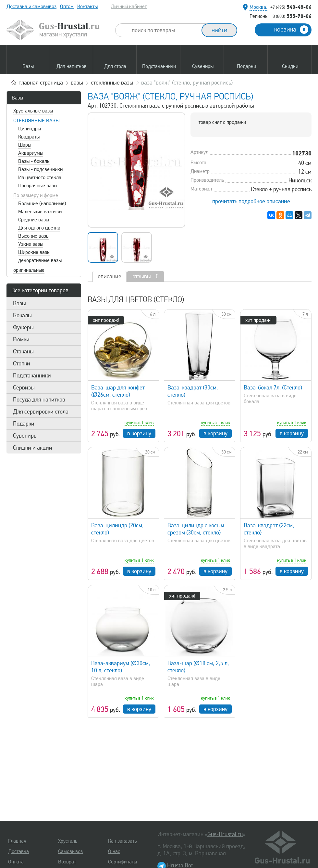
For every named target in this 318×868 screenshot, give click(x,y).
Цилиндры (30, 129)
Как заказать (122, 841)
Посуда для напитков (39, 400)
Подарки (24, 424)
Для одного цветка (39, 228)
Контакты (87, 7)
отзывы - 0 (146, 276)
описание (110, 276)
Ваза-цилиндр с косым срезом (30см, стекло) (196, 529)
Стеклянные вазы (37, 121)
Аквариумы (31, 153)
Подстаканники (32, 375)
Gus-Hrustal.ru (225, 834)
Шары (25, 145)
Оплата (16, 862)
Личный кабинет (129, 7)
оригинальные (29, 270)
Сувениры (25, 436)
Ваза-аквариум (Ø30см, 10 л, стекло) (121, 667)
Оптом (67, 7)
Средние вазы (34, 220)
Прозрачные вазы (38, 186)
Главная (17, 841)
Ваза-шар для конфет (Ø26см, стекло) (118, 391)
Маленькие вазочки (40, 212)
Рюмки (21, 339)
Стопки (22, 363)
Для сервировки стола (41, 412)
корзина (291, 30)
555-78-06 (292, 16)
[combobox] (164, 30)
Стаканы (23, 351)
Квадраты (29, 137)
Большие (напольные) (42, 204)
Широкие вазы (34, 252)
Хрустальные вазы (33, 111)
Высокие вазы (34, 236)
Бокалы (22, 315)
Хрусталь (68, 841)
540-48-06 (291, 7)
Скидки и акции (33, 448)
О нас (114, 851)
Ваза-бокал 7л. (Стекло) (273, 388)
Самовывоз (70, 851)
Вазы (17, 98)
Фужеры (23, 327)
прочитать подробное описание (251, 201)
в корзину (139, 433)
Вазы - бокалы (34, 161)
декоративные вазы (40, 260)
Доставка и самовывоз (31, 7)
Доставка (18, 851)
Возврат (67, 862)
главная (41, 83)
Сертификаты (122, 862)
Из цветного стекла (40, 178)
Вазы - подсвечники (40, 169)
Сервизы (24, 388)
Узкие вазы (31, 244)
